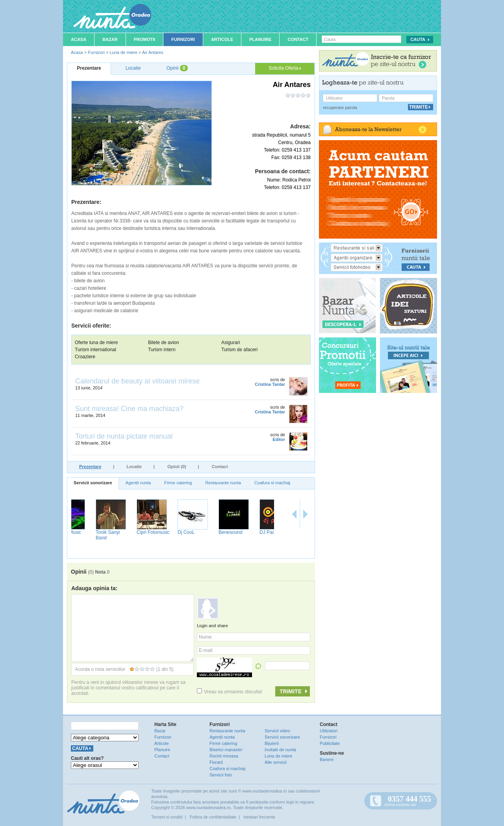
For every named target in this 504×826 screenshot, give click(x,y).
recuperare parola (340, 107)
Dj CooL (207, 532)
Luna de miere (123, 52)
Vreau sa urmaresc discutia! (230, 692)
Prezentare (90, 467)
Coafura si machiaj (272, 483)
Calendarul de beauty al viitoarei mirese (137, 381)
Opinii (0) (177, 467)
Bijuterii (272, 743)
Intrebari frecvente (259, 817)
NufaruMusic (88, 532)
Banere (327, 759)
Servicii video (277, 731)
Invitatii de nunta (280, 750)
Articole (222, 39)
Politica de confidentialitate (213, 817)
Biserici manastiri (226, 750)
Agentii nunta (138, 483)
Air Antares (153, 52)
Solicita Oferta (285, 68)
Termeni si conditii (167, 817)
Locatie (134, 467)
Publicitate (330, 743)
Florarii (216, 762)
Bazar (110, 39)
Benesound (251, 532)
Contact (298, 39)
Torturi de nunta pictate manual (124, 436)
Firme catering (178, 483)
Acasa (79, 39)
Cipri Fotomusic (173, 532)
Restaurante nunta (223, 483)
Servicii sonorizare (93, 483)
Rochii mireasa (224, 756)
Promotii (145, 39)
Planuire (260, 39)
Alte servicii (276, 762)
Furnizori (183, 39)
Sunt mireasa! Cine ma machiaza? (129, 409)
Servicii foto (221, 775)
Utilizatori (329, 731)
